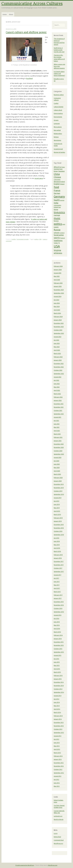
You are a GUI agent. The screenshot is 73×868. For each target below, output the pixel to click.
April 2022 (57, 390)
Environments (58, 117)
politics (36, 239)
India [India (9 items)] (56, 203)
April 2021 (57, 431)
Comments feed (59, 840)
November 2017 (59, 565)
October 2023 (58, 330)
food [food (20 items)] (56, 187)
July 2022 (56, 380)
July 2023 (56, 340)
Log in (56, 833)
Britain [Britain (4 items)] (56, 171)
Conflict (14, 239)
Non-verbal (57, 130)
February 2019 (58, 518)
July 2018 (56, 538)
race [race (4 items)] (64, 224)
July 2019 (56, 501)
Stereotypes (57, 140)
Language (57, 124)
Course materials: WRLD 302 (59, 812)
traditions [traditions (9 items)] (58, 241)
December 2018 (59, 525)
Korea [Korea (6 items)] (56, 209)
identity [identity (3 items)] (62, 200)
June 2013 (57, 743)
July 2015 (56, 659)
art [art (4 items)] (61, 167)
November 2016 (59, 605)
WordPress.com (53, 865)
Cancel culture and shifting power (26, 32)
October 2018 (58, 531)
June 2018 (57, 541)
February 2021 (58, 437)
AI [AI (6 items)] (59, 167)
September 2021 (59, 414)
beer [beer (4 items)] (61, 169)
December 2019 (59, 484)
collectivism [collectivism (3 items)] (57, 180)
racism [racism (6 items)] (56, 227)
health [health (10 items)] (57, 200)
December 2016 (59, 602)
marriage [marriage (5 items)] (57, 215)
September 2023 (59, 333)
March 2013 (57, 753)
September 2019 (59, 494)
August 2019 (58, 498)
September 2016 (59, 612)
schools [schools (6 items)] (56, 233)
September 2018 (59, 535)
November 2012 (59, 766)
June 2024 (57, 303)
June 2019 (57, 504)
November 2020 (59, 447)
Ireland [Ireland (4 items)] (56, 207)
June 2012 (57, 783)
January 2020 (58, 481)
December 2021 (59, 404)
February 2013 (58, 756)
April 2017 (57, 588)
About (11, 14)
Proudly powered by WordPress (25, 865)
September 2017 (59, 572)
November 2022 (59, 367)
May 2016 (57, 625)
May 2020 (57, 468)
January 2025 (58, 286)
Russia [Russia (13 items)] (57, 230)
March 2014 (57, 712)
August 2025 (58, 273)
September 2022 (59, 374)
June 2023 (57, 343)
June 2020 (57, 464)
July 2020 (56, 461)
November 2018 (59, 528)
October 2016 (58, 608)
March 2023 (57, 353)
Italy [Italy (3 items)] (60, 207)
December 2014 (59, 682)
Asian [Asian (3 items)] (63, 167)
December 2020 (59, 444)
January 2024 (58, 320)
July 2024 (56, 300)
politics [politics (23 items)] (58, 224)
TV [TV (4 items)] (59, 243)
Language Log (58, 816)
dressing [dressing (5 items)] (57, 182)
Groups (56, 120)
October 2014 (58, 689)
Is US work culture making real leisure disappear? (59, 74)
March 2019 (57, 515)
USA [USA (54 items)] (57, 246)
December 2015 (59, 642)
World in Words (59, 819)
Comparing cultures (57, 99)
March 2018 (57, 551)
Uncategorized (58, 149)
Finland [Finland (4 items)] (62, 184)
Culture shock (58, 110)
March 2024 (57, 313)
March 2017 (57, 592)
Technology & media (22, 239)
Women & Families (59, 152)
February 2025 (58, 283)
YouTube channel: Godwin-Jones (59, 806)
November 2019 (59, 488)
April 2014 (57, 709)
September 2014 (59, 692)
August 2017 (58, 575)
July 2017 (56, 578)
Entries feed (57, 837)
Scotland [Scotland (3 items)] (62, 233)
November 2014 (59, 686)
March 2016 (57, 632)
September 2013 (59, 733)
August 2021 (58, 417)
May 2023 (57, 347)
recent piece (39, 178)
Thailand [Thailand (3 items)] (62, 238)
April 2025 (57, 280)
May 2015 (57, 665)
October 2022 (58, 370)
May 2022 (57, 387)
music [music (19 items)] (57, 218)
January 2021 (58, 441)
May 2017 (57, 585)
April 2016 (57, 629)
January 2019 (58, 521)
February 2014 (58, 716)
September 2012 (59, 773)
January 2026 (58, 270)
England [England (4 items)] (62, 182)
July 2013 (56, 739)
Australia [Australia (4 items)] (56, 169)
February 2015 (58, 676)
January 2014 (58, 719)
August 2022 (58, 377)
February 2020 (58, 478)
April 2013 (57, 749)
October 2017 (58, 568)
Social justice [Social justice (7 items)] (59, 235)
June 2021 (57, 424)
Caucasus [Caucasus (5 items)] (61, 171)
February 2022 (58, 397)
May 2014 (57, 706)
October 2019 (58, 491)
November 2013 (59, 726)
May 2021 (57, 427)
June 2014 (57, 702)
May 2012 (57, 786)
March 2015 (57, 672)
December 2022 (59, 364)
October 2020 (58, 451)
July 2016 (56, 619)
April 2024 (57, 310)
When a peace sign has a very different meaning (59, 66)
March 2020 (57, 474)
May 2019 (57, 508)
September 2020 (59, 454)
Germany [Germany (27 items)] (59, 196)
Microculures (58, 127)
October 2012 (58, 769)
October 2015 (58, 649)
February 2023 (58, 357)
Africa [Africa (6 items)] (56, 167)
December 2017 (59, 561)
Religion (56, 137)
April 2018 (57, 548)
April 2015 (57, 669)
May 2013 (57, 746)
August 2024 (58, 296)
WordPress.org (58, 843)
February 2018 (58, 555)
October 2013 (58, 729)
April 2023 (57, 350)
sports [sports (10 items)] (57, 238)
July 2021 (56, 421)
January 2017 (58, 598)
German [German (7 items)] (57, 193)
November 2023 (59, 327)
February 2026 (58, 266)
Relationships (58, 134)
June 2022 (57, 384)
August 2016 (58, 615)
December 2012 (59, 763)
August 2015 (58, 655)
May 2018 (57, 545)
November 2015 (59, 645)
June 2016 (57, 622)
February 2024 (58, 317)
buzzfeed (29, 78)
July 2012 (56, 780)
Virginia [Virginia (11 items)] (57, 250)
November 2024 (59, 290)
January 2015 (58, 679)
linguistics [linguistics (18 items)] (59, 212)
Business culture (59, 95)
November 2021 (59, 407)
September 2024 (59, 293)
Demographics (58, 113)
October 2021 (58, 411)
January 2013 (58, 759)
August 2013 (58, 736)
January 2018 (58, 558)
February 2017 (58, 595)
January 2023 (58, 360)
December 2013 (59, 723)
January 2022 (58, 400)
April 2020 (57, 471)
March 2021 (57, 434)
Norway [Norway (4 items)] (56, 221)
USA (40, 239)
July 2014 (56, 699)
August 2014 (58, 696)
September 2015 (59, 652)
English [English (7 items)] (57, 184)
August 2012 (58, 776)
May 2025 (57, 276)
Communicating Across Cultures (32, 4)
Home (5, 14)
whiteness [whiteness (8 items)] (58, 253)
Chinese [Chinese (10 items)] (57, 177)
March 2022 (57, 394)
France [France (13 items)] (57, 190)
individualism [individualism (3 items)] (57, 205)
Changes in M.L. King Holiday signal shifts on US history (59, 58)
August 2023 (58, 337)
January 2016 (58, 639)
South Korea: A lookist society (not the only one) (59, 50)
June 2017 (57, 582)
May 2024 (57, 307)
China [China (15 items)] (57, 174)
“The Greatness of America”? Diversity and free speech (59, 42)
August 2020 (58, 457)
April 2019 (57, 511)
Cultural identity (59, 107)
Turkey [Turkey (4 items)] (56, 243)
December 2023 (59, 323)
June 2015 (57, 662)
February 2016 (58, 635)
